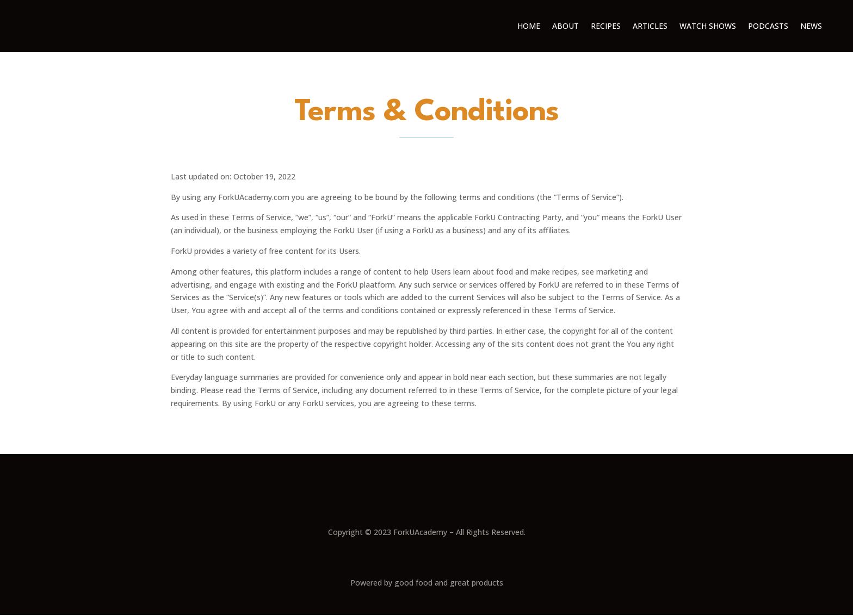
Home (529, 26)
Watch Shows (708, 26)
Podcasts (768, 26)
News (811, 26)
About (565, 26)
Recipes (606, 26)
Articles (650, 26)
